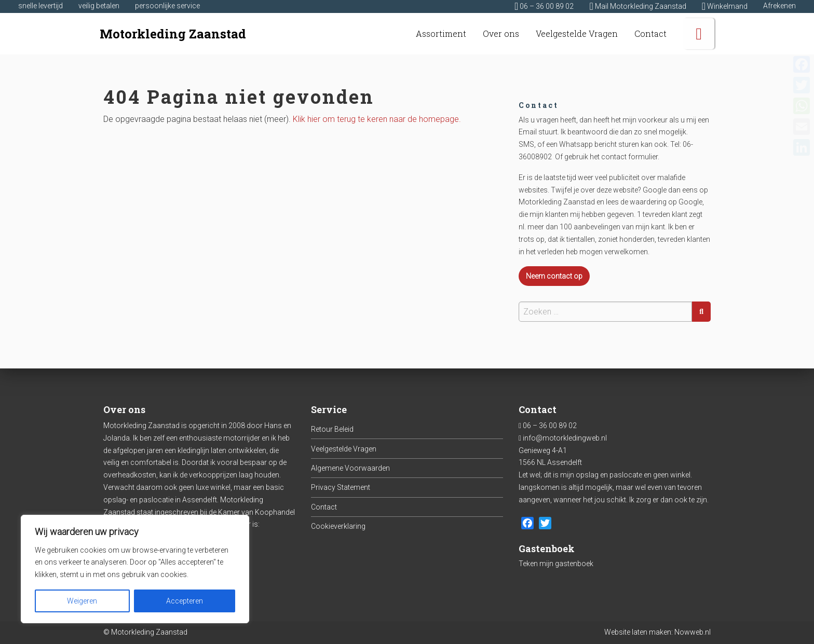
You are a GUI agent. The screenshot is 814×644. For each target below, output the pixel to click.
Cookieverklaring (338, 526)
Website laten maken (638, 632)
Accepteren (185, 601)
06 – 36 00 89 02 (550, 426)
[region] (135, 569)
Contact (324, 507)
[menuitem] (441, 34)
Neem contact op (554, 276)
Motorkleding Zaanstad (173, 34)
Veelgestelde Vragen (344, 449)
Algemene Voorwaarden (350, 468)
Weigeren (82, 601)
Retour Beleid (332, 429)
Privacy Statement (341, 487)
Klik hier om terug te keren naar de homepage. (377, 119)
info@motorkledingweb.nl (565, 438)
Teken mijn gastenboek (556, 564)
